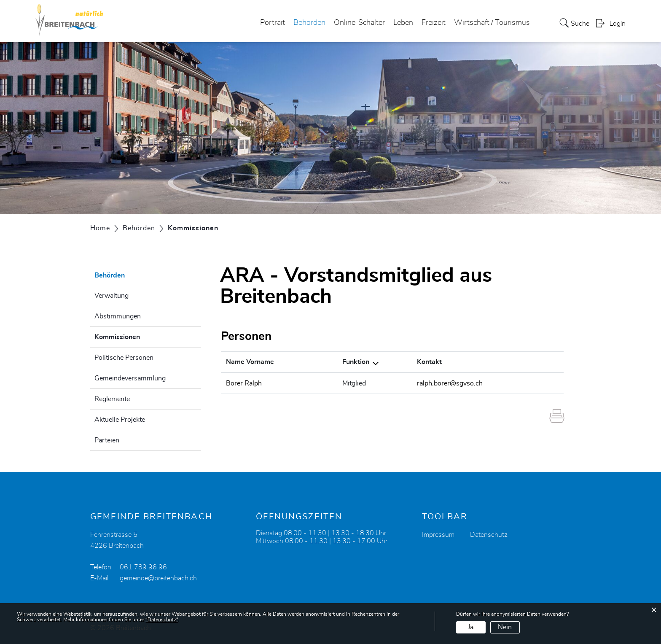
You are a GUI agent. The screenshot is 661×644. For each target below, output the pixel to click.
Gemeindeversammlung (130, 378)
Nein (505, 627)
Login (618, 24)
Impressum (438, 535)
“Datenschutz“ (162, 620)
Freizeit (434, 23)
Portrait (273, 23)
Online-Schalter (359, 23)
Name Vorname (250, 362)
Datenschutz (489, 535)
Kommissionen (138, 336)
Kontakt (429, 362)
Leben (403, 23)
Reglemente (112, 399)
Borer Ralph (244, 383)
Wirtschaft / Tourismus (492, 23)
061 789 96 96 (143, 567)
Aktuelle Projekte (120, 420)
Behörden (309, 23)
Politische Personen (124, 358)
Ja (471, 627)
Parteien (107, 440)
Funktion (356, 362)
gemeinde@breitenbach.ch (158, 578)
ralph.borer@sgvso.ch (450, 383)
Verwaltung (112, 296)
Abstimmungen (118, 316)
